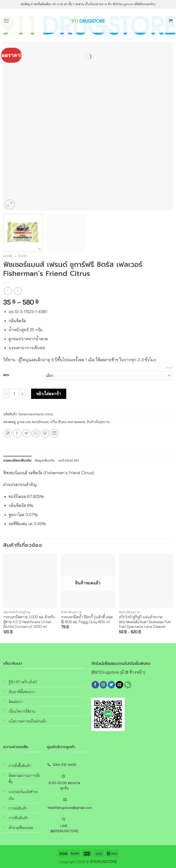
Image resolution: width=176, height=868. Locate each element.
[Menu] (6, 21)
